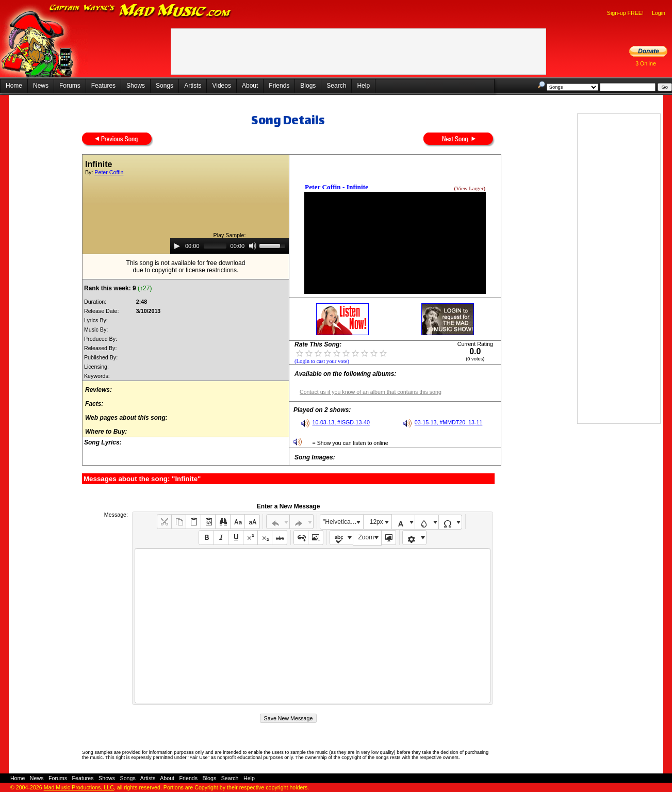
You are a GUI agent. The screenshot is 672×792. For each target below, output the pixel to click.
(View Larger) (470, 188)
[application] (230, 246)
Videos (221, 86)
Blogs (308, 86)
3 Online (646, 63)
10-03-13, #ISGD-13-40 (341, 422)
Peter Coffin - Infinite (337, 187)
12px (376, 522)
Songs (165, 86)
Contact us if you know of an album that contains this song (371, 392)
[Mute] (253, 246)
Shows (136, 86)
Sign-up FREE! (625, 13)
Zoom (366, 537)
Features (103, 86)
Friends (279, 86)
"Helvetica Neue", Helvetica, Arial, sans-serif (343, 522)
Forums (70, 86)
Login (659, 13)
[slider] (215, 246)
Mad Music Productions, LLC (79, 787)
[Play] (177, 246)
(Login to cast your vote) (322, 361)
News (41, 86)
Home (14, 86)
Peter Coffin (109, 172)
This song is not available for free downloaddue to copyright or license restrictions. (186, 267)
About (250, 86)
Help (363, 86)
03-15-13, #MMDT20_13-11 (449, 422)
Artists (193, 86)
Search (336, 86)
